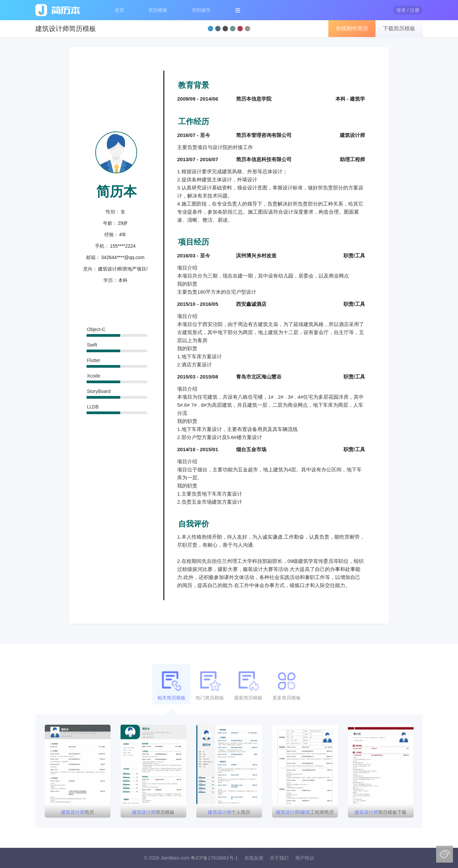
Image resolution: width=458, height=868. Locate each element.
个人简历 (229, 812)
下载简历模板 (399, 28)
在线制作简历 (352, 28)
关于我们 (279, 858)
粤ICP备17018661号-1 (214, 858)
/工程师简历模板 (305, 813)
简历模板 (158, 10)
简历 (77, 812)
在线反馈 (254, 858)
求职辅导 (201, 10)
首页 (120, 10)
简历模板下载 (381, 812)
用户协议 (305, 858)
